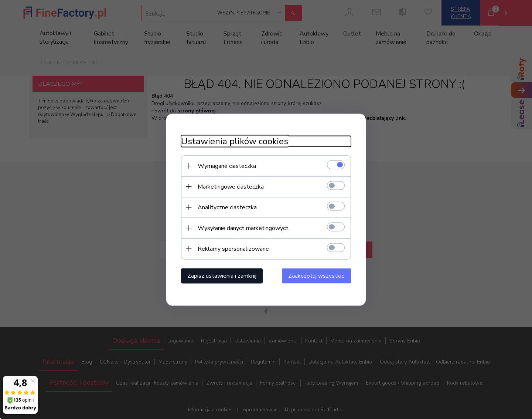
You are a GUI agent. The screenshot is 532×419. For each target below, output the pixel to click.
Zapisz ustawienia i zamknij (222, 276)
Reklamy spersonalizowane (233, 249)
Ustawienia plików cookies (235, 141)
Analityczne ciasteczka (227, 207)
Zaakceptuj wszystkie (316, 276)
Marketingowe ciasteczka (231, 186)
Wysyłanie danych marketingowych (243, 228)
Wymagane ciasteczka (227, 166)
